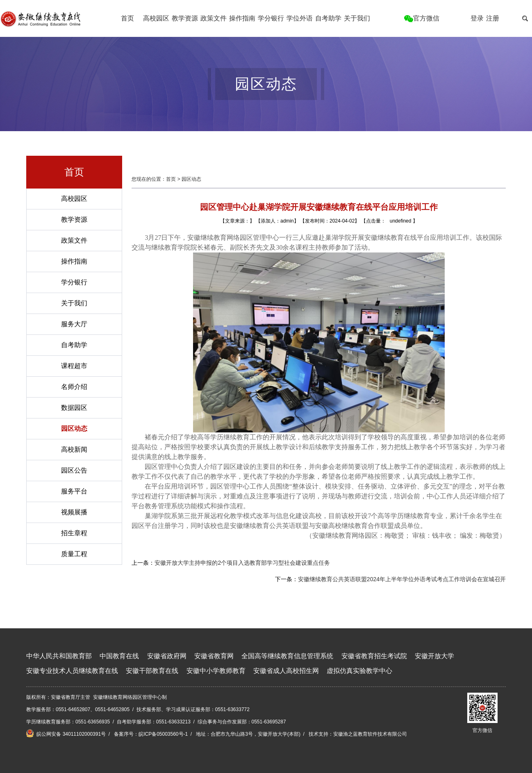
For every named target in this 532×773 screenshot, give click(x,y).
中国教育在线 (119, 656)
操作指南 (242, 18)
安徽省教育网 (214, 656)
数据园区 (74, 408)
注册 (493, 18)
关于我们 (357, 18)
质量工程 (74, 554)
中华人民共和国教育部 (59, 656)
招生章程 (74, 533)
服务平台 (74, 491)
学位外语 (300, 18)
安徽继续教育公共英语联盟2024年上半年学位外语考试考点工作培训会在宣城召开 (402, 579)
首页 (127, 18)
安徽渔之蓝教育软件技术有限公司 (370, 734)
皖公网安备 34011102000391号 (66, 733)
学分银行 (271, 18)
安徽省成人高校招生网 (286, 671)
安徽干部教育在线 (152, 671)
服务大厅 (74, 324)
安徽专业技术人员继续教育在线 (72, 671)
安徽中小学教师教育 (216, 671)
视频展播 (74, 512)
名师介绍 (74, 387)
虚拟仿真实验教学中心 (359, 671)
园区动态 (74, 429)
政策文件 (214, 18)
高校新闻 (74, 449)
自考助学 (328, 18)
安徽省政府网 (167, 656)
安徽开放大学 (434, 656)
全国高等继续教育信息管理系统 (287, 656)
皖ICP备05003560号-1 (163, 734)
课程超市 (74, 366)
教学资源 (185, 18)
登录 (477, 18)
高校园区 (156, 18)
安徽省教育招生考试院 (374, 656)
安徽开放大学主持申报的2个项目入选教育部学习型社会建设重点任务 (242, 563)
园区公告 (74, 470)
